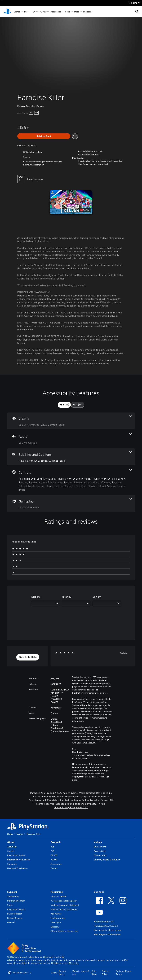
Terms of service (58, 896)
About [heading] (11, 842)
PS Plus (43, 12)
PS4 (34, 12)
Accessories (56, 12)
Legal (54, 973)
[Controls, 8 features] (71, 480)
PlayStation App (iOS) (104, 922)
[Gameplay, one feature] (71, 504)
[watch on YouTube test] (85, 210)
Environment (100, 847)
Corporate (12, 864)
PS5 (26, 12)
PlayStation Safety (16, 901)
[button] (88, 154)
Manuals (11, 922)
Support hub (13, 896)
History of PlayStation (17, 868)
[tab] (64, 405)
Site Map (94, 973)
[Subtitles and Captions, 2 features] (71, 457)
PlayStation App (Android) (106, 926)
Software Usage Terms (124, 973)
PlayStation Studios (16, 855)
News (68, 12)
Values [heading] (98, 842)
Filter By (67, 597)
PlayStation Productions (19, 860)
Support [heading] (12, 892)
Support (87, 12)
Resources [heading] (57, 892)
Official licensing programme (64, 931)
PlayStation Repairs (16, 909)
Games (17, 12)
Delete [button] (124, 653)
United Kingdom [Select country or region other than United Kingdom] (20, 973)
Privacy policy (62, 973)
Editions (36, 597)
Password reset (15, 914)
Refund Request (15, 918)
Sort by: (97, 597)
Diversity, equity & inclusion (107, 860)
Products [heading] (56, 842)
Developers (56, 922)
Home (10, 834)
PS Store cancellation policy (64, 901)
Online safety (100, 855)
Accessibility (100, 851)
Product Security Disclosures (64, 909)
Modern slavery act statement (65, 905)
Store (77, 12)
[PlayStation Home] (7, 12)
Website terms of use (81, 973)
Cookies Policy (106, 973)
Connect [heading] (99, 892)
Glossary (55, 927)
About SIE (12, 847)
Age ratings (56, 914)
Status (10, 905)
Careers (11, 851)
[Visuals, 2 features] (71, 421)
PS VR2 (54, 855)
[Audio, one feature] (71, 439)
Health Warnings (80, 752)
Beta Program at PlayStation (107, 935)
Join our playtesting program (107, 930)
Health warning (58, 918)
